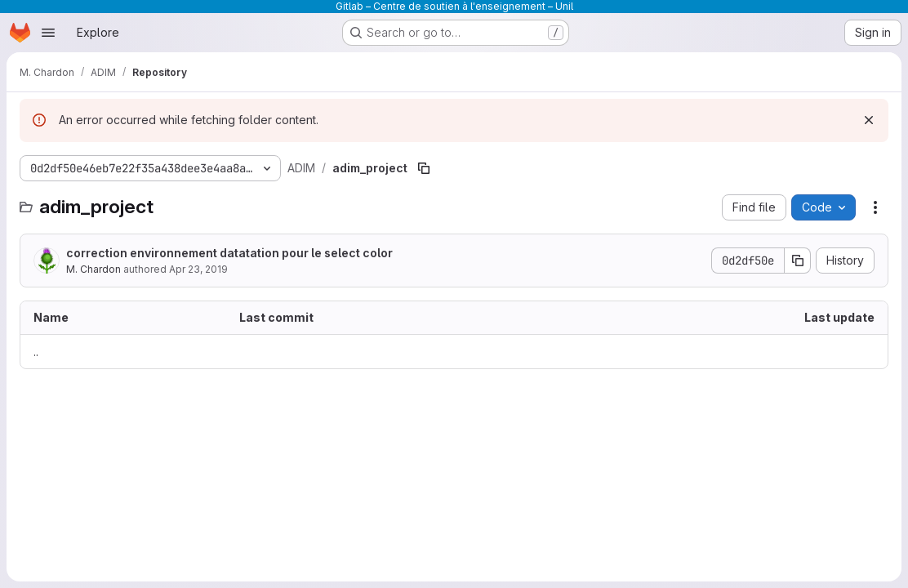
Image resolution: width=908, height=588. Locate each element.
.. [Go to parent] (36, 352)
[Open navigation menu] (48, 33)
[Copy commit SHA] (798, 261)
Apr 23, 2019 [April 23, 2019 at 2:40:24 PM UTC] (198, 269)
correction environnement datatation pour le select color (229, 253)
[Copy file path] (424, 168)
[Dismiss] (869, 120)
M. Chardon (93, 269)
